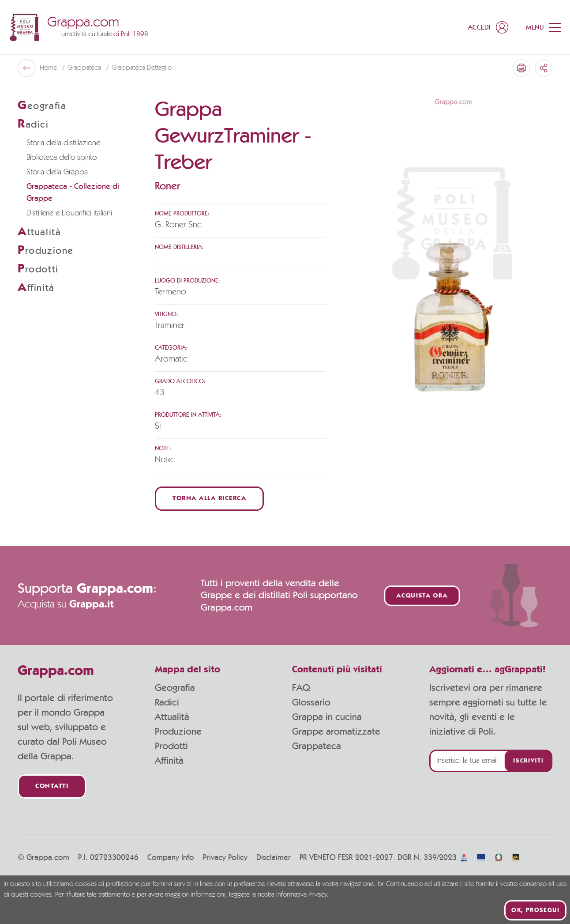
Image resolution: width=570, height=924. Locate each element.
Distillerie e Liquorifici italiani (69, 213)
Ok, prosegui (535, 910)
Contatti (52, 786)
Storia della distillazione (63, 143)
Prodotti (171, 746)
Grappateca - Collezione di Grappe (73, 193)
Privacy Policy (225, 858)
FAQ (301, 688)
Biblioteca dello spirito (62, 158)
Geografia (175, 688)
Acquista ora (422, 596)
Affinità (169, 761)
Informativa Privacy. (302, 895)
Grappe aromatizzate (336, 732)
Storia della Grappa (57, 172)
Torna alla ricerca (209, 499)
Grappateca (85, 68)
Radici (167, 702)
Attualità (172, 717)
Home (49, 68)
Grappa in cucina (327, 717)
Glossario (311, 702)
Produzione (178, 732)
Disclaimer (274, 858)
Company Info (171, 858)
